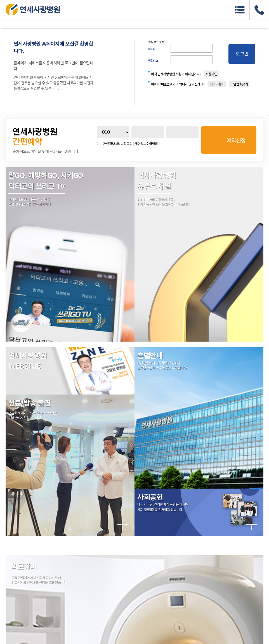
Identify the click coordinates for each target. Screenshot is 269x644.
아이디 (152, 49)
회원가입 (211, 74)
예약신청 (236, 140)
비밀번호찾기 (239, 84)
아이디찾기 (217, 84)
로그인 (242, 54)
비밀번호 (153, 60)
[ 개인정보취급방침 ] (146, 143)
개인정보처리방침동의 (131, 143)
